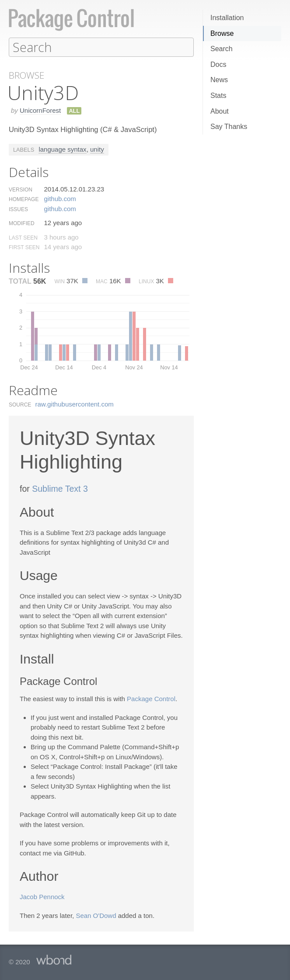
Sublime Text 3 (60, 488)
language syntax (62, 149)
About (220, 111)
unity (97, 149)
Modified (22, 223)
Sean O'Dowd (96, 915)
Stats (218, 96)
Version (21, 189)
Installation (227, 18)
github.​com (60, 198)
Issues (18, 209)
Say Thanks (229, 127)
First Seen (24, 247)
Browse (222, 33)
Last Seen (23, 237)
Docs (218, 64)
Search (222, 49)
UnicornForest (40, 110)
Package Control (151, 698)
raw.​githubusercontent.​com (75, 404)
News (219, 80)
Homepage (24, 199)
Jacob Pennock (42, 896)
